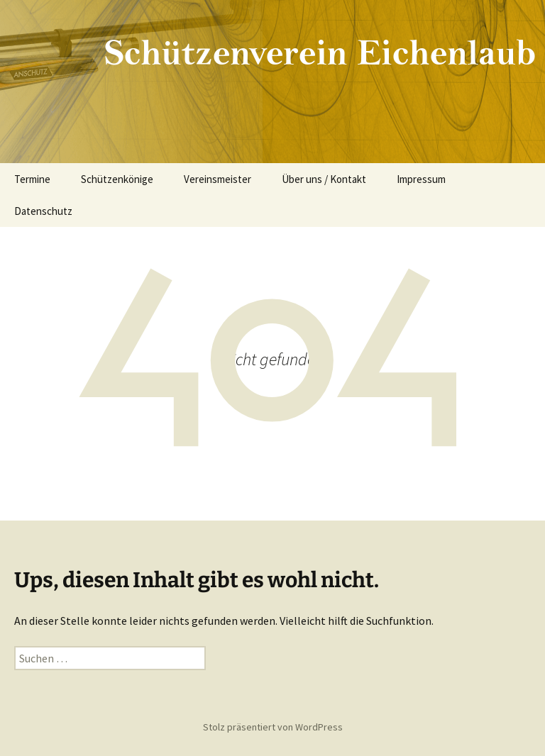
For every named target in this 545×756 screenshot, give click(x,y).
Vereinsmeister (218, 179)
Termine (32, 179)
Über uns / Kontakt (324, 179)
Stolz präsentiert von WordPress (273, 727)
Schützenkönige (117, 179)
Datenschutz (43, 211)
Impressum (421, 179)
